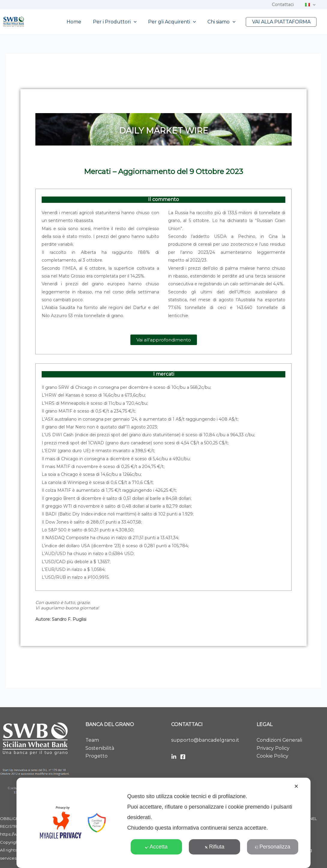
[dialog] (164, 823)
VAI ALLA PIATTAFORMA (282, 22)
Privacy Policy (273, 748)
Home (83, 22)
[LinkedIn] (174, 757)
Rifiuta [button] (214, 847)
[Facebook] (183, 757)
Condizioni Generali (279, 740)
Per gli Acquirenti (177, 22)
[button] (314, 5)
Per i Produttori (122, 22)
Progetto (97, 756)
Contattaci (287, 5)
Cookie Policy (272, 756)
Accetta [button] (156, 847)
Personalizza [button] (272, 847)
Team (92, 740)
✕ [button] (296, 786)
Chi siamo (224, 22)
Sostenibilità (100, 748)
